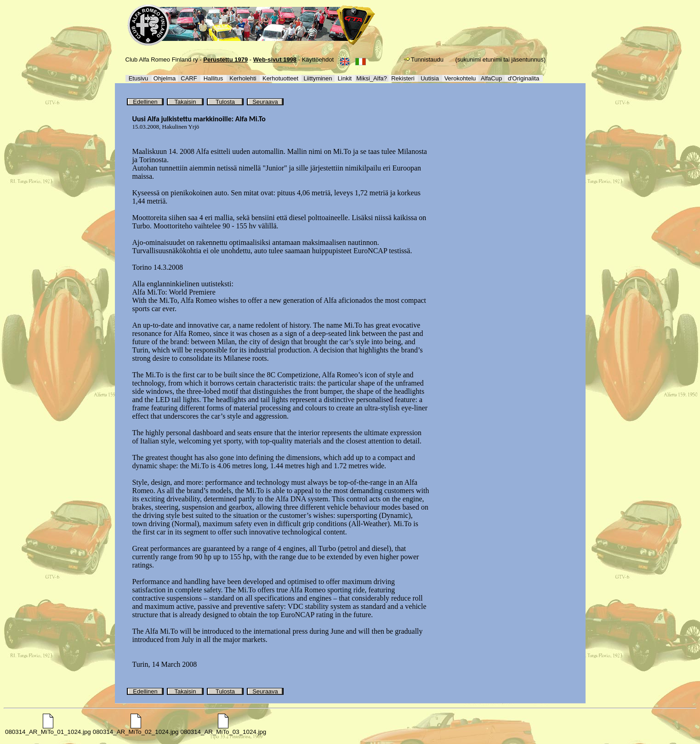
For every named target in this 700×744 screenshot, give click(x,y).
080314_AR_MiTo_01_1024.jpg (48, 729)
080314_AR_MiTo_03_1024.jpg (224, 729)
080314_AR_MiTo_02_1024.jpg (136, 729)
